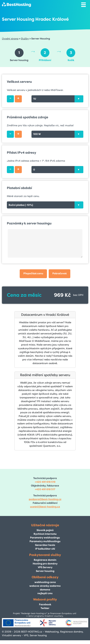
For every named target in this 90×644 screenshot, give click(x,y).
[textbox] (57, 99)
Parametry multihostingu (45, 541)
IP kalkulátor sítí (45, 549)
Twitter (45, 608)
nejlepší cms (45, 593)
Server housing (45, 571)
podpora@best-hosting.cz (45, 499)
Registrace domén (45, 560)
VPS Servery (45, 567)
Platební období (19, 188)
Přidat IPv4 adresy (22, 153)
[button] (33, 274)
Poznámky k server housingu (29, 223)
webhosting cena (45, 582)
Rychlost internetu (45, 534)
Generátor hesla (45, 545)
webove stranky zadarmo (45, 586)
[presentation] (79, 99)
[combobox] (57, 99)
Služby (25, 39)
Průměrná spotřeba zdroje (28, 117)
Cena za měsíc (24, 295)
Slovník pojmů (45, 530)
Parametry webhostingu (45, 538)
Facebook (45, 604)
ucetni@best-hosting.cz (45, 507)
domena (45, 590)
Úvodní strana (10, 39)
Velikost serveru (19, 82)
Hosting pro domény (45, 564)
